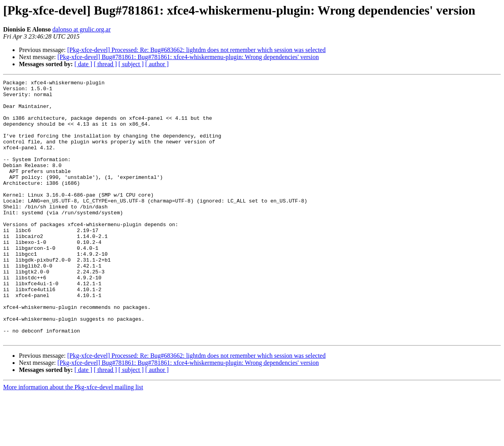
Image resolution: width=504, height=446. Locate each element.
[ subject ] (131, 64)
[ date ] (83, 64)
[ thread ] (105, 64)
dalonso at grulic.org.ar (82, 29)
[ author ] (157, 64)
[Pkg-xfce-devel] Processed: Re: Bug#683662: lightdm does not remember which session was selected (196, 50)
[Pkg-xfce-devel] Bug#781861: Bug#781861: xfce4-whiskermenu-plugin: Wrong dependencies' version (188, 57)
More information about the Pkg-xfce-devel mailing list (73, 439)
